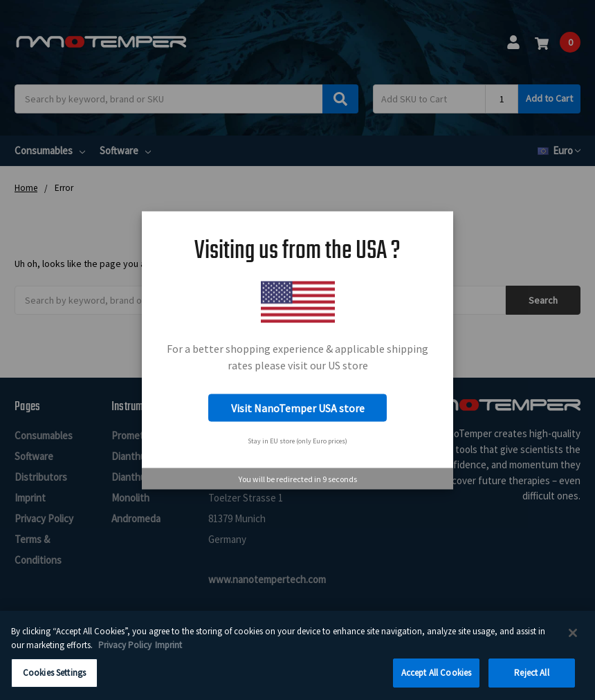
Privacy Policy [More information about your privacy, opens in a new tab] (125, 654)
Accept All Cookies (436, 682)
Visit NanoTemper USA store (298, 408)
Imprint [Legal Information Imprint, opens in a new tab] (168, 654)
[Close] (573, 642)
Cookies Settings (54, 682)
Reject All (531, 682)
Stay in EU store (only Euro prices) (297, 440)
